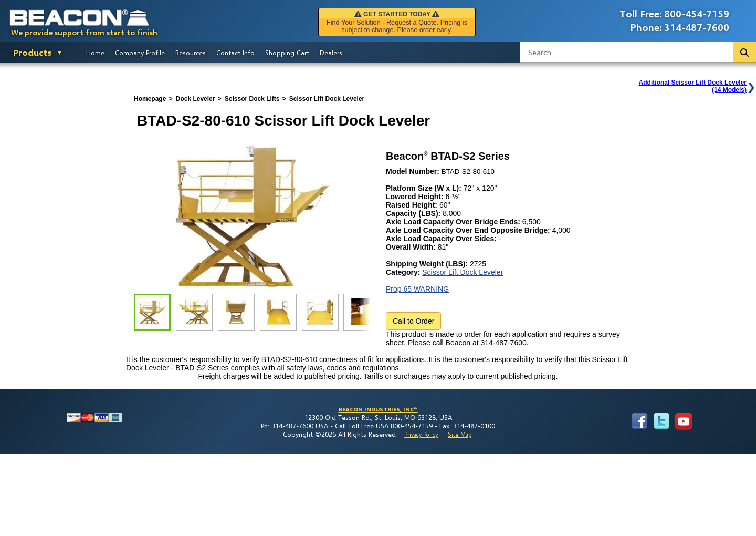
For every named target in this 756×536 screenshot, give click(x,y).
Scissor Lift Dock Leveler (463, 272)
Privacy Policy (421, 434)
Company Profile (140, 53)
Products (32, 52)
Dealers (331, 53)
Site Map (460, 434)
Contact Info (235, 53)
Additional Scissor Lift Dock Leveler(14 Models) (693, 86)
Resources (191, 53)
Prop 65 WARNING (417, 289)
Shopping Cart (287, 53)
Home (95, 53)
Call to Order (413, 321)
